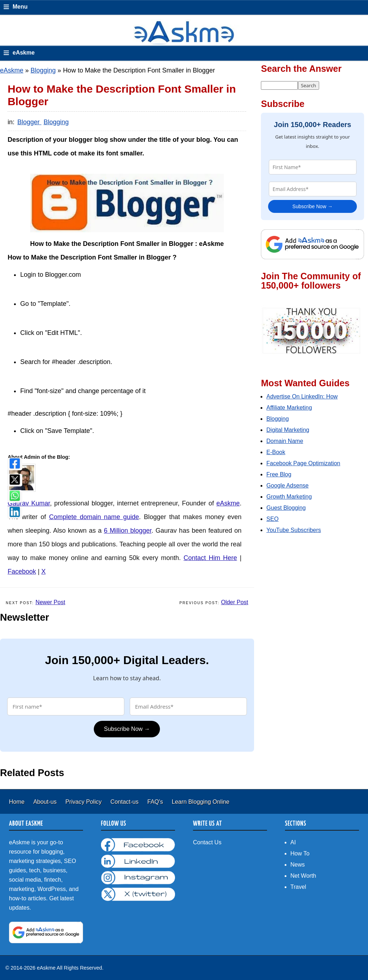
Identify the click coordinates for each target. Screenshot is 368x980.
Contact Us (207, 842)
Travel (298, 887)
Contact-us (125, 802)
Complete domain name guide (94, 517)
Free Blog (279, 474)
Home (18, 802)
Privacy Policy (84, 802)
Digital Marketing (288, 430)
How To (300, 853)
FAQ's (156, 802)
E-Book (276, 452)
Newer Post (50, 602)
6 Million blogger (128, 531)
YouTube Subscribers (294, 530)
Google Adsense (287, 486)
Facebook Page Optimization (303, 463)
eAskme (12, 70)
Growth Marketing (289, 497)
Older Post (235, 602)
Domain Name (285, 441)
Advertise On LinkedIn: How (302, 396)
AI (293, 842)
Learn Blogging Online (201, 802)
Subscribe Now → (127, 729)
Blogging (43, 70)
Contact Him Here (210, 558)
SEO (272, 519)
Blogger (29, 122)
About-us (46, 802)
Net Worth (303, 876)
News (298, 865)
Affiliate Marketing (289, 408)
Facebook (22, 571)
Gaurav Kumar (29, 503)
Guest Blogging (286, 508)
